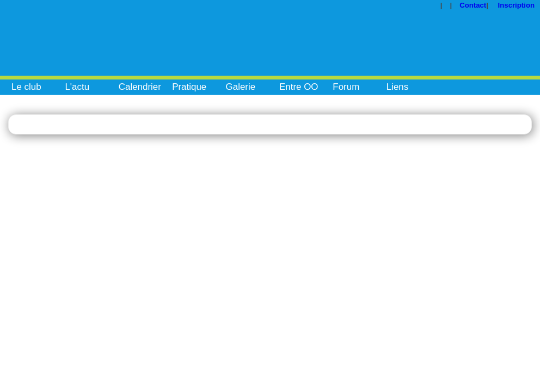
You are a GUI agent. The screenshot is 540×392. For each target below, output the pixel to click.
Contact (473, 5)
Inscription (516, 5)
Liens (398, 87)
